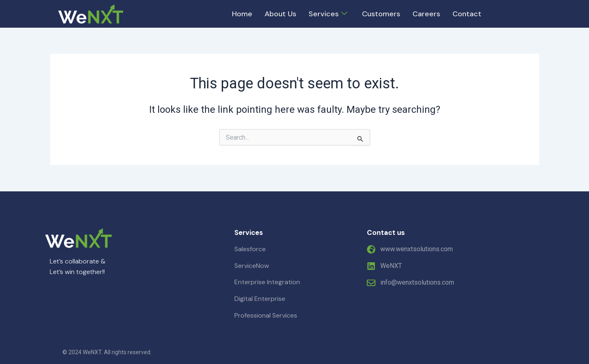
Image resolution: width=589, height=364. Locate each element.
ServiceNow (252, 266)
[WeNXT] (371, 266)
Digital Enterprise (260, 299)
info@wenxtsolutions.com (417, 282)
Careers (426, 14)
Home (242, 14)
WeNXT (391, 266)
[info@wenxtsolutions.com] (371, 283)
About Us (280, 14)
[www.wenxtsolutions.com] (371, 249)
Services (328, 14)
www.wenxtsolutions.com (417, 249)
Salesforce (250, 249)
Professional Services (266, 315)
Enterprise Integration (267, 282)
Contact (467, 14)
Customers (381, 14)
